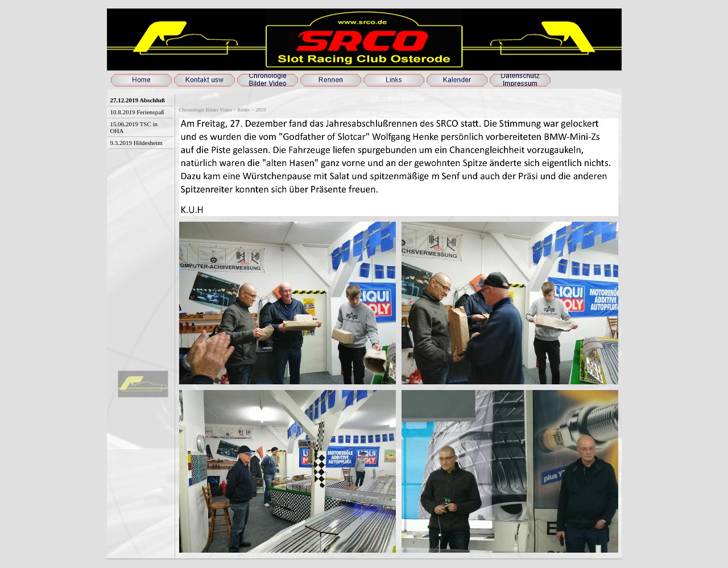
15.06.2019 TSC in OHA (134, 127)
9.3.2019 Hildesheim (136, 143)
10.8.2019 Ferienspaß (137, 112)
